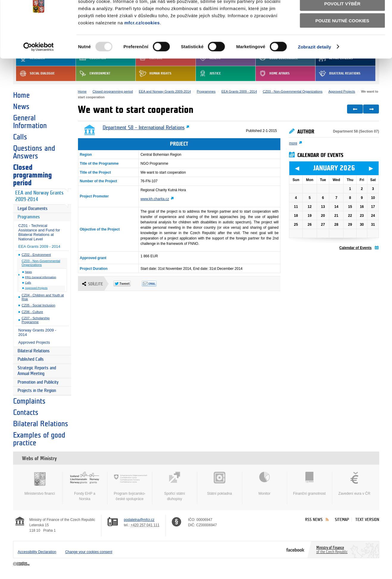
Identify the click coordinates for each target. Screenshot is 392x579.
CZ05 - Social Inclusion (39, 305)
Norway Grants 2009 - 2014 (37, 332)
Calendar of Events (356, 248)
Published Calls (31, 359)
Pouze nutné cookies (342, 48)
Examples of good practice (39, 439)
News (21, 107)
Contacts (26, 413)
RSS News (314, 520)
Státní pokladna (220, 484)
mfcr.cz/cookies (142, 50)
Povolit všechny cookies (342, 14)
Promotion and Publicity (38, 382)
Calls (20, 137)
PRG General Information (41, 277)
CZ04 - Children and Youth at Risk (43, 297)
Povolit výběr (342, 31)
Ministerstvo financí (40, 484)
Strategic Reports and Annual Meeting (37, 371)
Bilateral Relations (34, 351)
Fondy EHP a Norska (85, 486)
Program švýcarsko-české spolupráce (130, 486)
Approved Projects (36, 288)
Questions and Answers (34, 152)
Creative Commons (22, 564)
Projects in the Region (37, 391)
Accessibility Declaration (37, 552)
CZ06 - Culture (32, 312)
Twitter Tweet (128, 284)
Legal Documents (33, 209)
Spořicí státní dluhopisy (175, 486)
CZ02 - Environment (36, 255)
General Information (30, 122)
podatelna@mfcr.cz (139, 520)
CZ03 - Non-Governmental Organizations (41, 263)
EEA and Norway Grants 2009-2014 (39, 196)
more (293, 143)
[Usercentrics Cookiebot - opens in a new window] (39, 74)
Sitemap (342, 520)
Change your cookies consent (89, 552)
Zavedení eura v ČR (354, 484)
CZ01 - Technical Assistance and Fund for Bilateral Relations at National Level (39, 232)
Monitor (265, 484)
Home (21, 95)
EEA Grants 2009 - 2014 (39, 246)
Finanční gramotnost (310, 484)
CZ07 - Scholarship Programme (36, 320)
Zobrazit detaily (315, 74)
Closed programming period (32, 175)
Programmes (29, 217)
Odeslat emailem (156, 284)
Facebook (295, 550)
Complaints (29, 401)
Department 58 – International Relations (144, 128)
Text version (367, 520)
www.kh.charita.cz (155, 199)
